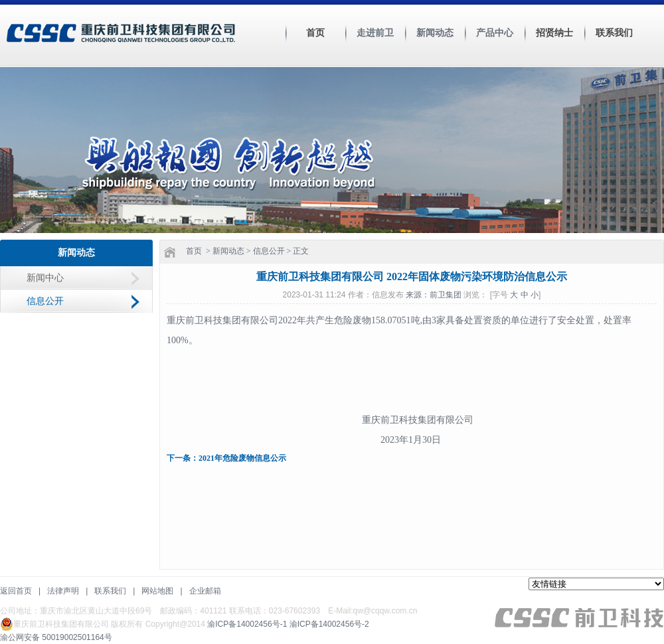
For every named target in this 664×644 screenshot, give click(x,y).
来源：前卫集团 (435, 295)
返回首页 (16, 591)
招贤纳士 (554, 33)
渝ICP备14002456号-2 (329, 624)
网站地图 (157, 591)
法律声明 (63, 591)
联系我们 (614, 33)
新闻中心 (45, 278)
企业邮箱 (205, 591)
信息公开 (45, 301)
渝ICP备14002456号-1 (247, 624)
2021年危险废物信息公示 (242, 458)
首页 (315, 33)
